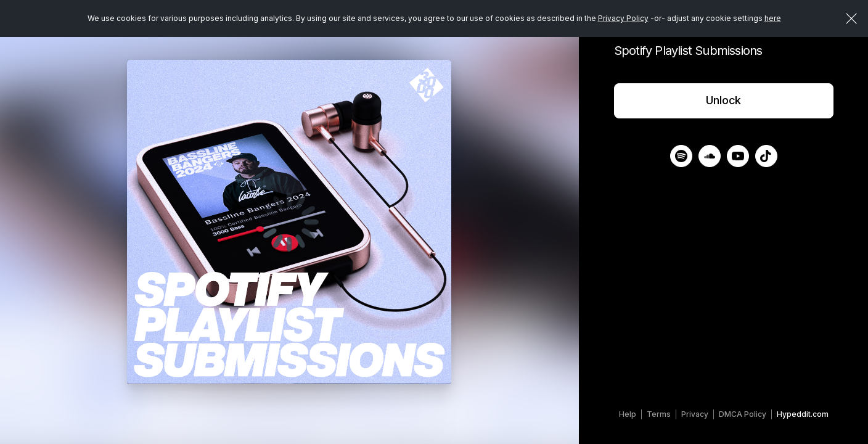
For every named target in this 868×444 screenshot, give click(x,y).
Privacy (695, 414)
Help (628, 414)
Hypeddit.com (803, 414)
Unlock (723, 100)
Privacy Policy (623, 18)
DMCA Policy (743, 414)
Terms (659, 414)
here (773, 18)
